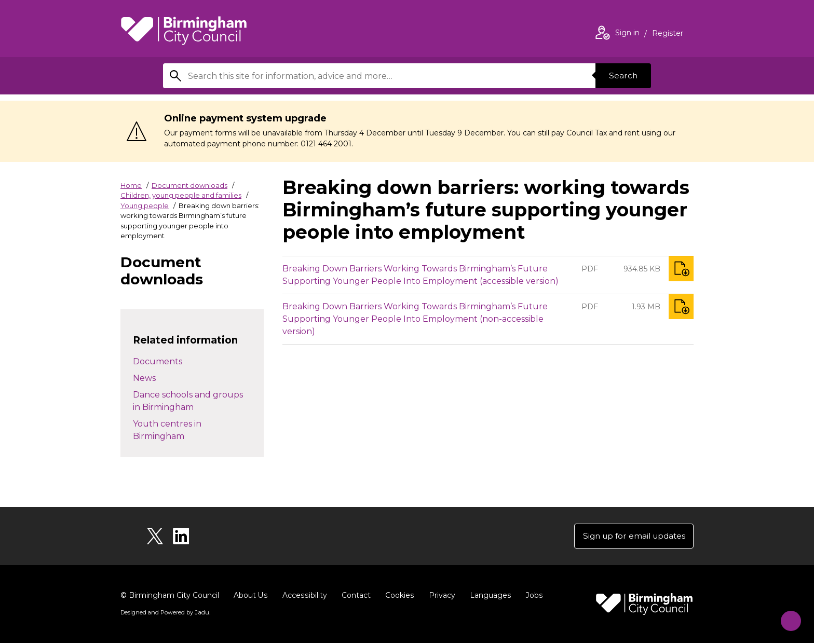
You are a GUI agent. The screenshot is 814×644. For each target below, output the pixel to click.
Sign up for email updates (631, 536)
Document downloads (189, 185)
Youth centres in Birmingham (167, 430)
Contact (355, 596)
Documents (158, 361)
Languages (488, 596)
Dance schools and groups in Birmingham (188, 401)
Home (131, 185)
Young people (145, 205)
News (144, 378)
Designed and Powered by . (165, 613)
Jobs (532, 596)
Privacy (440, 596)
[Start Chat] (787, 617)
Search (622, 76)
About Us (250, 596)
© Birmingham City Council (170, 596)
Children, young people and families (181, 195)
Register (668, 34)
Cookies (398, 596)
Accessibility (304, 596)
